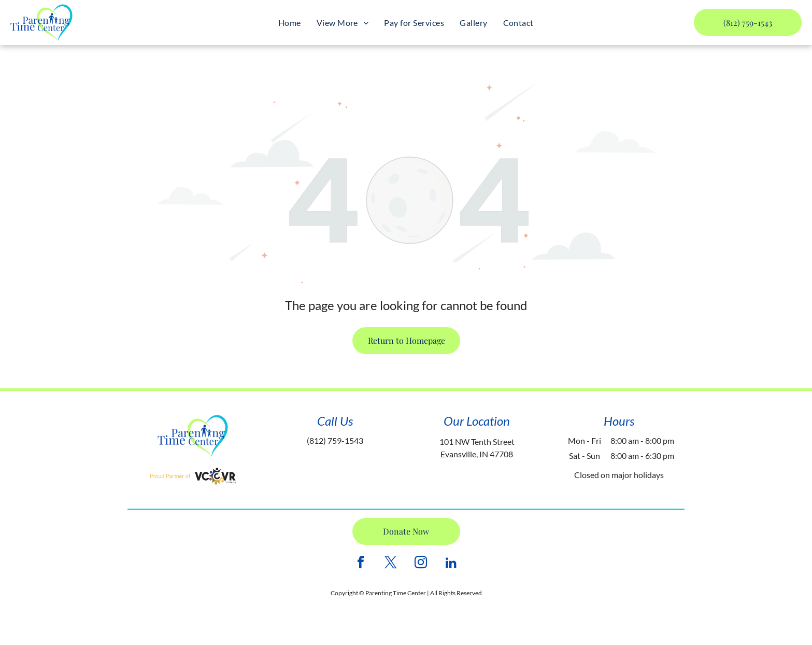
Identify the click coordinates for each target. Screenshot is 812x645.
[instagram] (421, 564)
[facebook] (361, 564)
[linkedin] (451, 564)
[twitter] (391, 564)
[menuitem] (290, 23)
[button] (343, 23)
